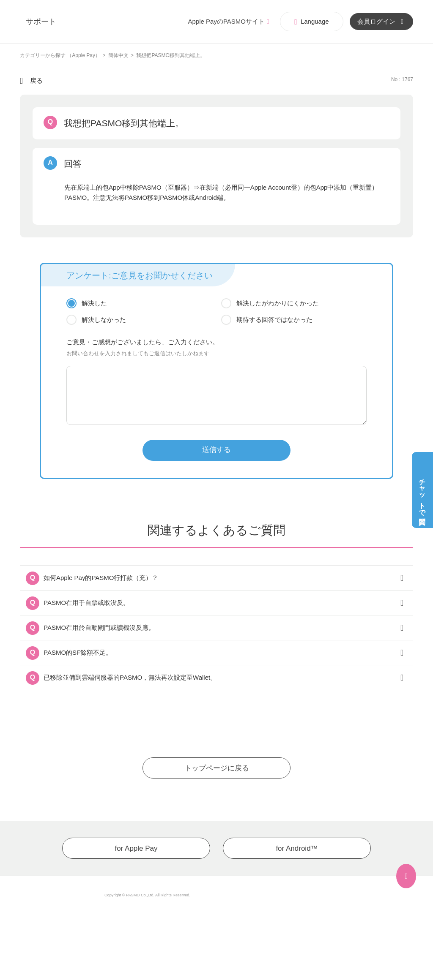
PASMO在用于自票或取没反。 (86, 603)
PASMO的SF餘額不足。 (78, 652)
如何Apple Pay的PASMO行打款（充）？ (101, 578)
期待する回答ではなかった (274, 320)
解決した (94, 303)
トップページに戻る (217, 768)
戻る (36, 80)
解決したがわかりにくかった (278, 303)
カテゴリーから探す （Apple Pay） (60, 55)
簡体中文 (118, 55)
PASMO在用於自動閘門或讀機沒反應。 (99, 627)
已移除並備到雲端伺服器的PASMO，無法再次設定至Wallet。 (130, 677)
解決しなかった (104, 320)
